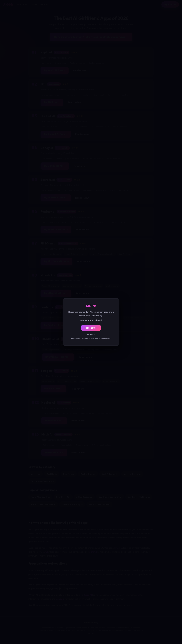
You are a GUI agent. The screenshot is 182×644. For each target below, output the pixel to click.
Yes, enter (91, 328)
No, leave (91, 334)
